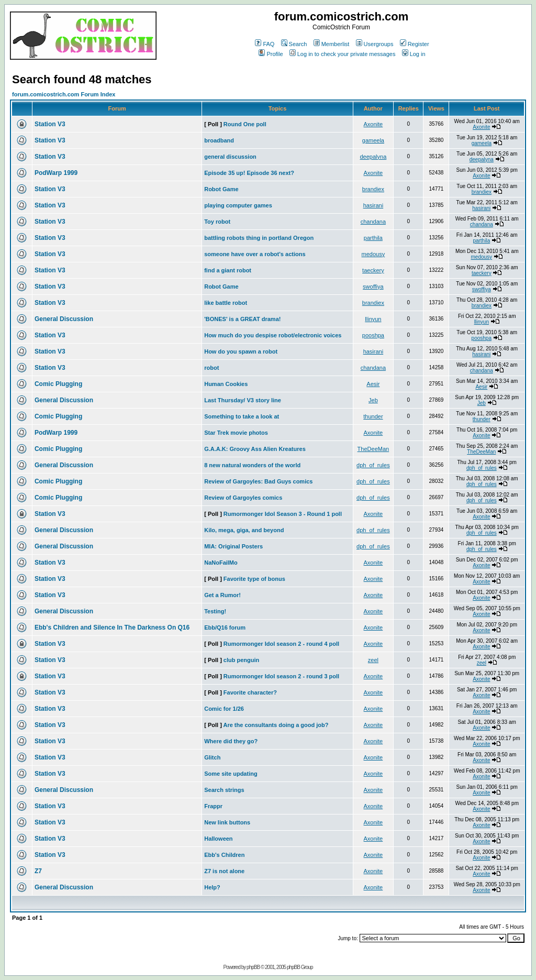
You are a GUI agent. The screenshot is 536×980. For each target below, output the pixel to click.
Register (415, 44)
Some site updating (231, 774)
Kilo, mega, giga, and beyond (244, 530)
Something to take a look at (242, 416)
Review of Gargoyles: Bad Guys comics (258, 481)
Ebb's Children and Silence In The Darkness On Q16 (112, 627)
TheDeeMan (373, 449)
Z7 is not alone (224, 871)
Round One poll (245, 124)
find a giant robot (228, 270)
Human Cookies (226, 384)
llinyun (373, 319)
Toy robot (217, 222)
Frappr (213, 806)
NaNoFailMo (221, 563)
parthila (373, 238)
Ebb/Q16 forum (225, 627)
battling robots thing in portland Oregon (259, 238)
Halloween (218, 839)
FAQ (265, 44)
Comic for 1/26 (224, 709)
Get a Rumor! (222, 595)
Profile (271, 54)
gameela (373, 140)
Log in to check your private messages (343, 54)
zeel (373, 660)
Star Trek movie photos (236, 433)
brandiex (373, 189)
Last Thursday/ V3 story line (243, 400)
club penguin (241, 660)
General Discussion (64, 319)
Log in (414, 54)
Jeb (373, 400)
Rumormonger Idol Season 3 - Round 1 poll (283, 514)
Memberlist (332, 44)
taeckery (373, 270)
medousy (373, 254)
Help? (212, 887)
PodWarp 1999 (56, 173)
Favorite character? (250, 692)
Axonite (373, 124)
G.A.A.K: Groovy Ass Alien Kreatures (255, 449)
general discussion (230, 157)
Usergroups (375, 44)
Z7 (38, 871)
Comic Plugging (58, 384)
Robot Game (221, 189)
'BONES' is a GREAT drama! (242, 319)
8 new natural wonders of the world (252, 465)
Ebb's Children (224, 855)
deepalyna (373, 157)
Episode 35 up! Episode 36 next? (249, 173)
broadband (219, 140)
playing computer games (238, 205)
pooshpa (373, 335)
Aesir (373, 384)
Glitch (212, 757)
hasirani (373, 205)
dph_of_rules (373, 465)
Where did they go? (231, 741)
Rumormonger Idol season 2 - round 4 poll (281, 644)
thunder (373, 416)
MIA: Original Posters (233, 546)
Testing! (215, 611)
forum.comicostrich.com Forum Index (64, 94)
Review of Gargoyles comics (243, 498)
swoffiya (373, 287)
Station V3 (50, 124)
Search (294, 44)
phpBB (253, 967)
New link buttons (227, 822)
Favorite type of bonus (254, 579)
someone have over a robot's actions (255, 254)
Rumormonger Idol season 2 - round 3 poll (281, 676)
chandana (373, 222)
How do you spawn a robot (241, 351)
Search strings (224, 790)
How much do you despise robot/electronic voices (273, 335)
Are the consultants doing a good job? (276, 725)
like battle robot (226, 303)
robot (211, 368)
